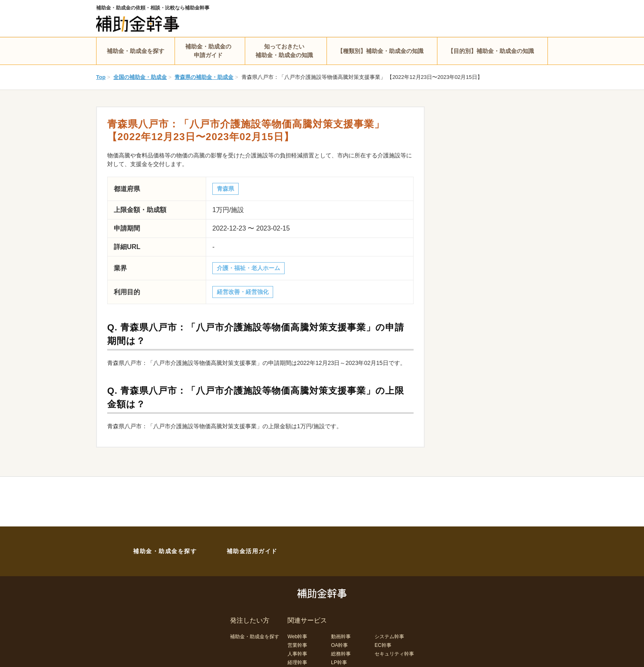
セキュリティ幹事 (394, 654)
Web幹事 (297, 637)
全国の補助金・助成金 (140, 77)
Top (101, 77)
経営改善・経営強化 (243, 292)
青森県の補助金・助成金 (204, 77)
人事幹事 (297, 654)
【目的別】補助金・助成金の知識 (491, 51)
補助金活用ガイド (252, 551)
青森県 (225, 189)
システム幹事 (389, 637)
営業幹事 (297, 645)
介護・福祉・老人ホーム (248, 268)
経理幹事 (297, 662)
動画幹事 (341, 637)
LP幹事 (339, 662)
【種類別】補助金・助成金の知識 (380, 51)
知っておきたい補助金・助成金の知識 (284, 51)
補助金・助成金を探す (136, 51)
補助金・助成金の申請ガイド (208, 51)
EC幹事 (383, 645)
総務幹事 (341, 654)
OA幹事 (339, 645)
